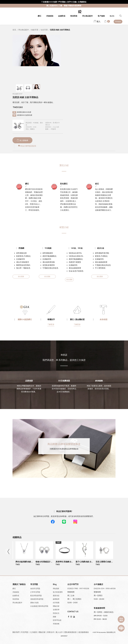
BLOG (112, 16)
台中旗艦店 (98, 584)
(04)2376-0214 (99, 588)
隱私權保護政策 (70, 632)
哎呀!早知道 (57, 620)
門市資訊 (118, 22)
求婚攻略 (56, 624)
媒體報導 (56, 599)
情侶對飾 (74, 16)
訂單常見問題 (35, 592)
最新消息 (56, 596)
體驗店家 (56, 606)
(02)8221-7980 (73, 588)
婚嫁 (54, 617)
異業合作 (51, 632)
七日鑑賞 (33, 632)
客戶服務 (101, 16)
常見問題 (25, 632)
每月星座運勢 (58, 592)
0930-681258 (111, 588)
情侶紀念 (56, 613)
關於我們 (16, 632)
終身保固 (104, 319)
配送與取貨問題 (36, 596)
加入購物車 (22, 140)
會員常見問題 (35, 588)
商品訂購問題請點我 (27, 146)
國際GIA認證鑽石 (25, 319)
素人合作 (59, 632)
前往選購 (21, 276)
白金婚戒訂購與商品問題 (39, 606)
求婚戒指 (50, 16)
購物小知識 (34, 603)
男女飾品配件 (87, 16)
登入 (97, 22)
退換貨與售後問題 (37, 599)
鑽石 (39, 16)
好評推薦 (56, 603)
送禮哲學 (56, 610)
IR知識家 (56, 588)
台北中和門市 (73, 584)
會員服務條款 (84, 632)
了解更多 (51, 324)
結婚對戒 (62, 16)
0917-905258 (84, 588)
